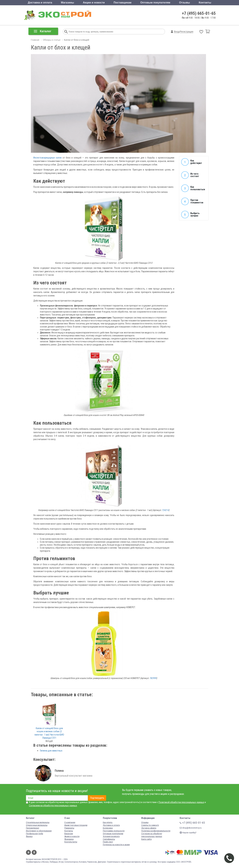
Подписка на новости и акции (116, 845)
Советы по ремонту (150, 825)
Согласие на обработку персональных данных (152, 835)
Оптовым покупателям (155, 3)
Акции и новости (94, 3)
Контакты (205, 3)
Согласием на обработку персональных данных (53, 806)
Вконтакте (28, 852)
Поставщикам (123, 3)
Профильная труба (34, 834)
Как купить (108, 822)
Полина (59, 771)
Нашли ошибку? (188, 833)
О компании (70, 822)
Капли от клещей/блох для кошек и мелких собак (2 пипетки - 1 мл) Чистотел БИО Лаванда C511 (49, 733)
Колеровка (108, 828)
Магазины (67, 3)
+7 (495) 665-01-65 (199, 13)
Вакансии (69, 834)
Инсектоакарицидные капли (47, 158)
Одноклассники (34, 852)
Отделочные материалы (37, 825)
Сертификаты (109, 839)
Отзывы (185, 3)
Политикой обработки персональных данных (181, 802)
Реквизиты (69, 828)
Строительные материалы (38, 822)
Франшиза (69, 839)
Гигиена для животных (51, 751)
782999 (153, 678)
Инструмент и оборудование (39, 831)
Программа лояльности (114, 831)
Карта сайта (146, 839)
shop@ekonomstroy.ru (191, 828)
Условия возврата (111, 836)
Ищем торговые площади (76, 825)
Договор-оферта (149, 828)
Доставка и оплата (40, 3)
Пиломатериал (33, 828)
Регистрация (187, 32)
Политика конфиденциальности (156, 831)
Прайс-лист (108, 842)
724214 (165, 510)
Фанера (29, 836)
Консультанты (71, 842)
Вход (177, 32)
